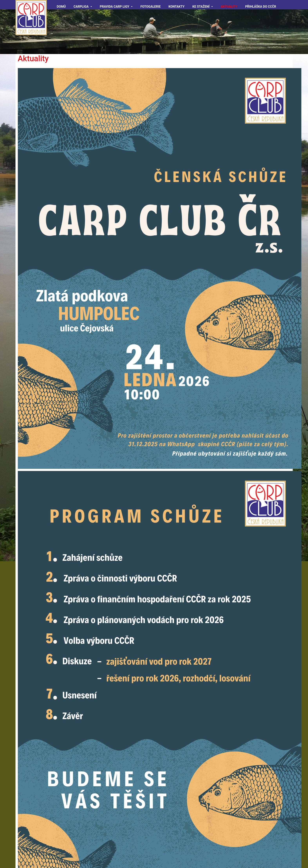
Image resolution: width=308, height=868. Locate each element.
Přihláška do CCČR (261, 7)
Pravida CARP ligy (116, 7)
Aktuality (229, 7)
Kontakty (177, 7)
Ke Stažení (203, 7)
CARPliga (83, 7)
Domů (61, 7)
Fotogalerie (150, 7)
